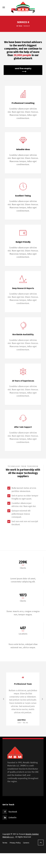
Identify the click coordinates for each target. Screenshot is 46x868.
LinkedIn (12, 816)
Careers (26, 841)
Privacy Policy (15, 841)
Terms (5, 841)
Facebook (13, 810)
